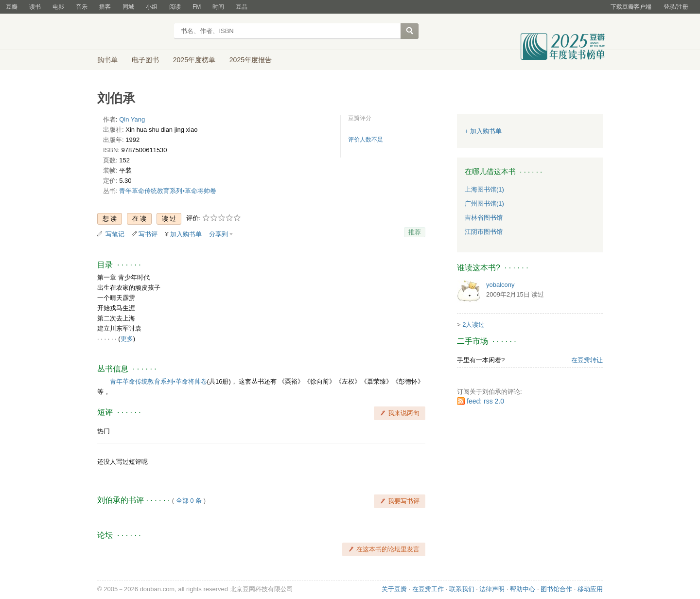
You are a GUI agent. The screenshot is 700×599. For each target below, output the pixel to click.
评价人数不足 (366, 140)
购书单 (107, 60)
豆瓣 (12, 7)
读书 (35, 7)
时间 (218, 7)
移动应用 (590, 589)
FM (197, 7)
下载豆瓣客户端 (631, 7)
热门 (104, 431)
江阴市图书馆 (484, 232)
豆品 (242, 7)
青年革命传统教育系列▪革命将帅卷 (168, 191)
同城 (128, 7)
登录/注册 (676, 7)
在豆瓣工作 (428, 589)
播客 (105, 7)
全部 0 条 (189, 501)
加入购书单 (186, 234)
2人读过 (473, 325)
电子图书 (145, 60)
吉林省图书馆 (484, 218)
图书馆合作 (556, 589)
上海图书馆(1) (484, 189)
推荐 (415, 232)
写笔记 (115, 234)
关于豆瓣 (394, 589)
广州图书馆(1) (484, 203)
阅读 (175, 7)
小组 (152, 7)
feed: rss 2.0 (485, 401)
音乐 (82, 7)
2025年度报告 (251, 60)
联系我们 (462, 589)
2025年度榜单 (194, 60)
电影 (58, 7)
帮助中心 (523, 589)
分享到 (219, 234)
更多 (127, 339)
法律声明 (492, 589)
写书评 (148, 234)
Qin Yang (132, 119)
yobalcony (500, 285)
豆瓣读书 (132, 32)
